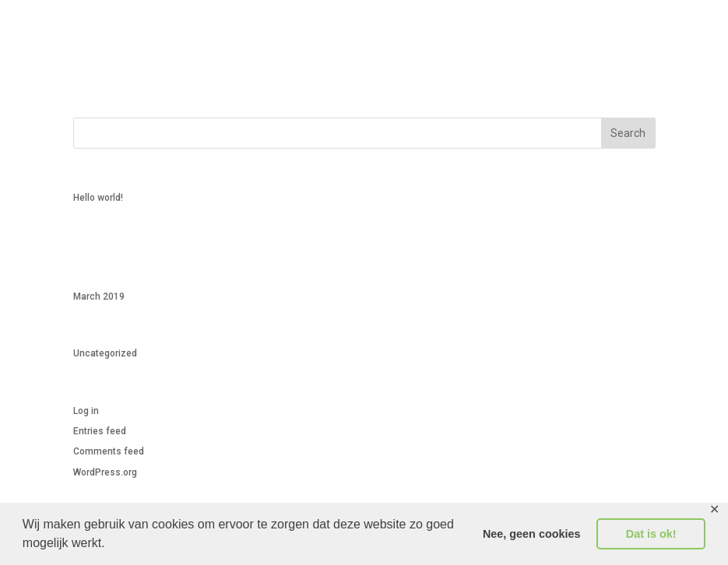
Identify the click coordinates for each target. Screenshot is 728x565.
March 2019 (99, 297)
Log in (86, 411)
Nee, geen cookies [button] (532, 534)
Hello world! (98, 198)
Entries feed (100, 431)
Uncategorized (105, 353)
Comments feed (109, 451)
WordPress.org (105, 472)
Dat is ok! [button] (651, 534)
